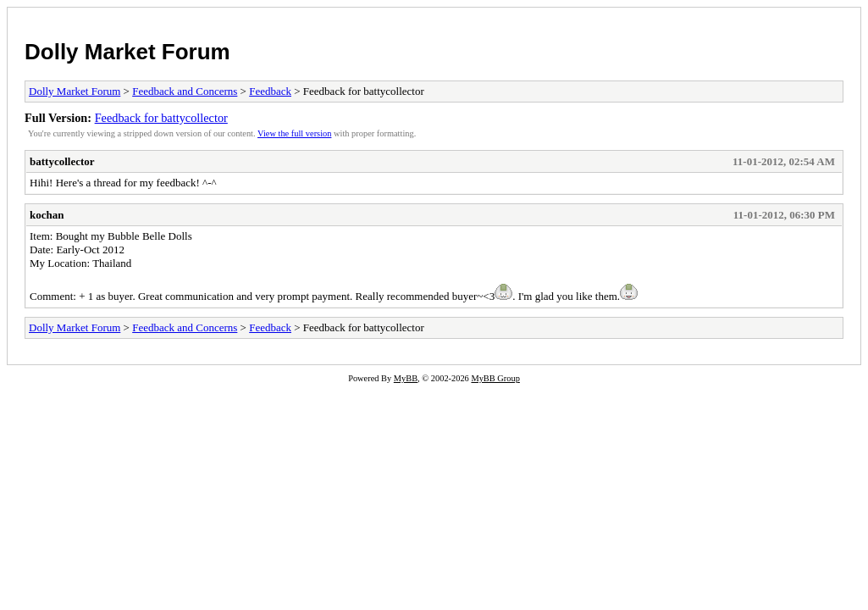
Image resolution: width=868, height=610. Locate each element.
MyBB (406, 378)
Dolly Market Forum (127, 52)
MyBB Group (495, 378)
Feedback (270, 91)
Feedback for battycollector (161, 118)
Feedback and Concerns (185, 91)
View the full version (294, 133)
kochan (47, 215)
